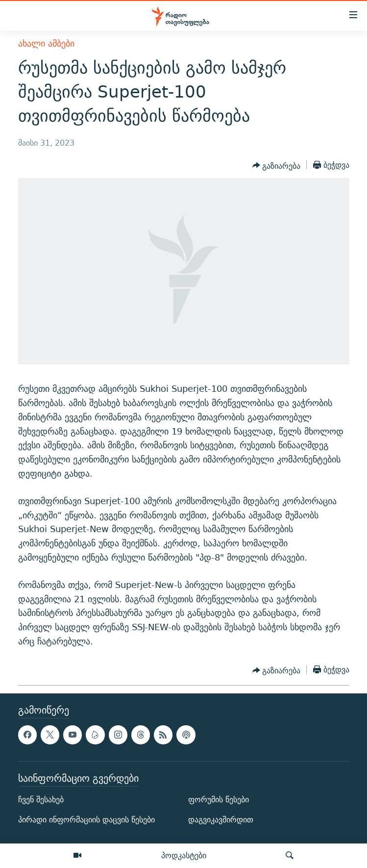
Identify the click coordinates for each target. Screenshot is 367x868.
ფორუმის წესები (219, 800)
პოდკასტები (184, 855)
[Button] (277, 166)
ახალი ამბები (46, 43)
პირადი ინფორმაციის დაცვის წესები (86, 820)
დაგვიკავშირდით (221, 820)
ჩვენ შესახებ (41, 800)
